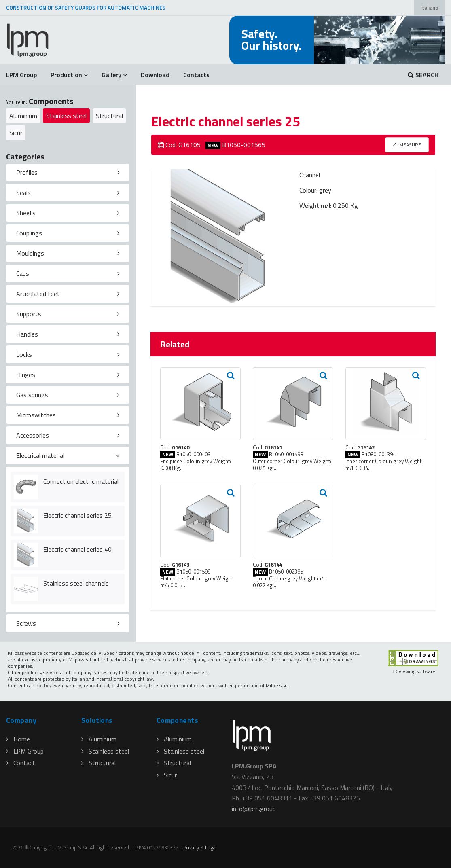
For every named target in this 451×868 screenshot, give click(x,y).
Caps (23, 273)
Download (155, 75)
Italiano (429, 8)
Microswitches (36, 415)
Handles (27, 334)
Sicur (16, 133)
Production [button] (69, 75)
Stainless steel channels (76, 583)
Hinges (26, 375)
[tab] (68, 173)
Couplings (29, 233)
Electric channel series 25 (77, 515)
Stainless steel (66, 116)
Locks (24, 354)
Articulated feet (38, 294)
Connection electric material (81, 481)
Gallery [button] (114, 75)
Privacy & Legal (200, 847)
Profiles (27, 172)
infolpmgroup (254, 809)
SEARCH (423, 75)
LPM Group (21, 75)
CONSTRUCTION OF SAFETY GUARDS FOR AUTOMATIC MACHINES (86, 8)
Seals (23, 193)
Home (18, 739)
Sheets (26, 213)
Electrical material (40, 455)
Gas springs (32, 395)
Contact (21, 763)
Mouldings (30, 253)
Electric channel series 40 (77, 549)
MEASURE (407, 145)
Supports (29, 314)
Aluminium (23, 116)
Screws (26, 623)
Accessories (33, 435)
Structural (109, 116)
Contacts (196, 75)
